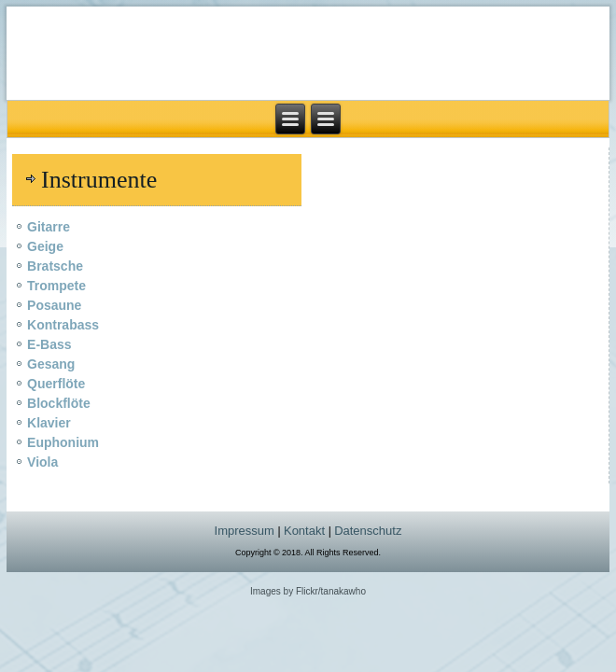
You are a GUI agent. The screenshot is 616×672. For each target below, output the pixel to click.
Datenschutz (368, 531)
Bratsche (55, 266)
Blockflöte (59, 403)
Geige (45, 246)
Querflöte (56, 384)
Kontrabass (63, 325)
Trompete (56, 286)
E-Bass (49, 344)
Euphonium (63, 442)
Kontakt (306, 531)
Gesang (51, 364)
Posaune (54, 305)
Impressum (245, 531)
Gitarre (49, 227)
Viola (42, 462)
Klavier (49, 423)
